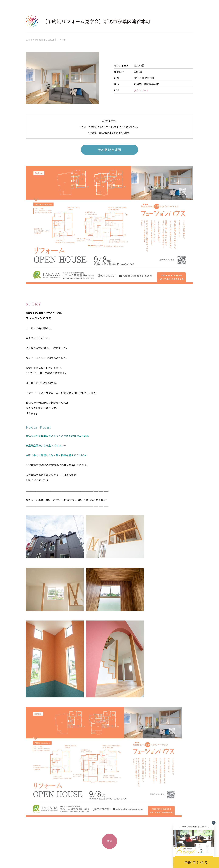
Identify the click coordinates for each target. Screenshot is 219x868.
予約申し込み (196, 862)
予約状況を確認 (109, 150)
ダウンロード (141, 90)
